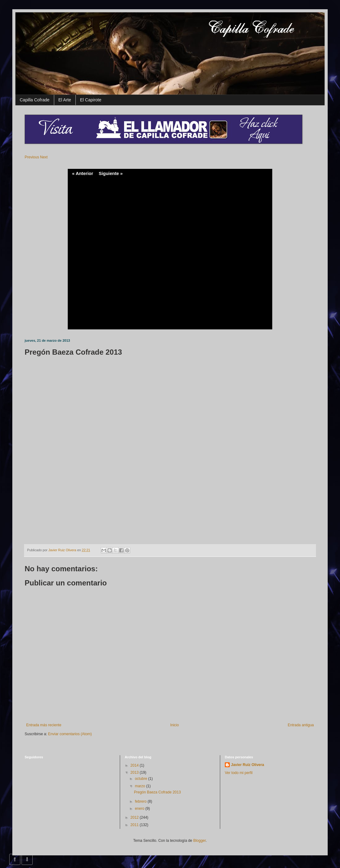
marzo (141, 786)
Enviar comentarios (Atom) (70, 734)
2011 (135, 825)
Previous (32, 157)
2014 (135, 765)
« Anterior (83, 173)
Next (44, 157)
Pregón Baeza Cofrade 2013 (157, 792)
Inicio (175, 725)
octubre (142, 779)
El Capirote (91, 100)
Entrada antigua (301, 725)
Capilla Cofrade (35, 100)
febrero (141, 801)
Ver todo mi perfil (239, 773)
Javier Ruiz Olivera (63, 550)
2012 (135, 817)
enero (140, 809)
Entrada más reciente (44, 725)
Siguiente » (111, 173)
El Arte (65, 100)
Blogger (199, 841)
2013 (135, 772)
